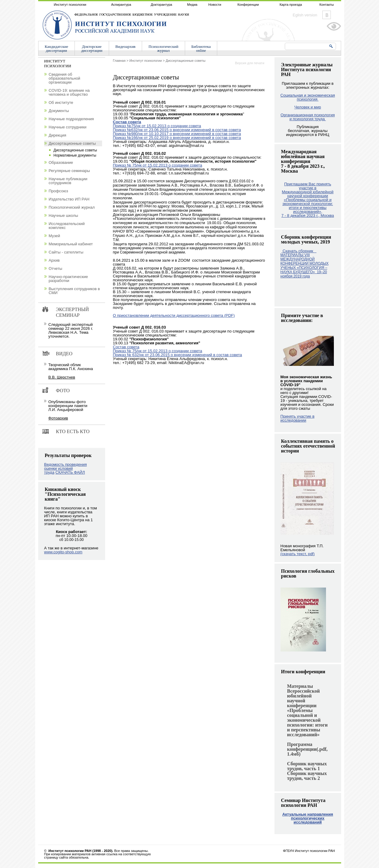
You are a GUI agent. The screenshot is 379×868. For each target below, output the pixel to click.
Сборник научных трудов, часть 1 (307, 766)
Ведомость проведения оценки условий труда (66, 468)
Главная (119, 61)
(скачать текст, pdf (298, 554)
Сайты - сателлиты (66, 252)
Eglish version (305, 15)
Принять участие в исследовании (298, 418)
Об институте (61, 103)
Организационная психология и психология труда (308, 117)
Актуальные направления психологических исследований (308, 818)
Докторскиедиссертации (92, 48)
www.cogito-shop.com (63, 552)
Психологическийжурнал (163, 48)
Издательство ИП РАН (69, 199)
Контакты (327, 5)
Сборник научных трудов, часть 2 (307, 776)
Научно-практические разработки (68, 279)
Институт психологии (70, 5)
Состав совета (127, 122)
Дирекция (58, 135)
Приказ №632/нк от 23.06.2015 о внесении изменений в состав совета (177, 130)
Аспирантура (121, 5)
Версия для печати (250, 63)
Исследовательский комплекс (67, 226)
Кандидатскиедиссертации (57, 48)
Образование (61, 162)
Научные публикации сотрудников (68, 181)
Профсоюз (58, 191)
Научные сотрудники (68, 127)
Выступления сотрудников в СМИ (74, 291)
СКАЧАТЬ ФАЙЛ (70, 472)
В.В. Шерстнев (62, 377)
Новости (215, 5)
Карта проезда (291, 5)
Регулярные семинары (69, 171)
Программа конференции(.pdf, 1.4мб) (308, 749)
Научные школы (63, 215)
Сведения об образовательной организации (65, 78)
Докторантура (161, 5)
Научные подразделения (71, 119)
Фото (63, 391)
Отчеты (56, 268)
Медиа (192, 5)
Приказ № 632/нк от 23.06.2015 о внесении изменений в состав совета (178, 355)
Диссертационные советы (186, 61)
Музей (55, 236)
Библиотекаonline (201, 48)
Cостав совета (126, 347)
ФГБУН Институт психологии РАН (309, 851)
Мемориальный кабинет (71, 244)
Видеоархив (125, 46)
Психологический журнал (72, 207)
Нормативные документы (75, 155)
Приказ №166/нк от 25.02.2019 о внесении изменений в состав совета (177, 138)
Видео (64, 354)
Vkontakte (327, 15)
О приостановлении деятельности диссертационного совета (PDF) (174, 315)
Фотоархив (58, 418)
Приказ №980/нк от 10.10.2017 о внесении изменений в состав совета (177, 134)
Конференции (248, 5)
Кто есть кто (73, 431)
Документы (59, 111)
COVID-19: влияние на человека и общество (69, 92)
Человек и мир (308, 107)
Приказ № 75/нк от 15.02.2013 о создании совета (158, 165)
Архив (54, 260)
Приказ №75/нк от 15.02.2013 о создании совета (157, 126)
